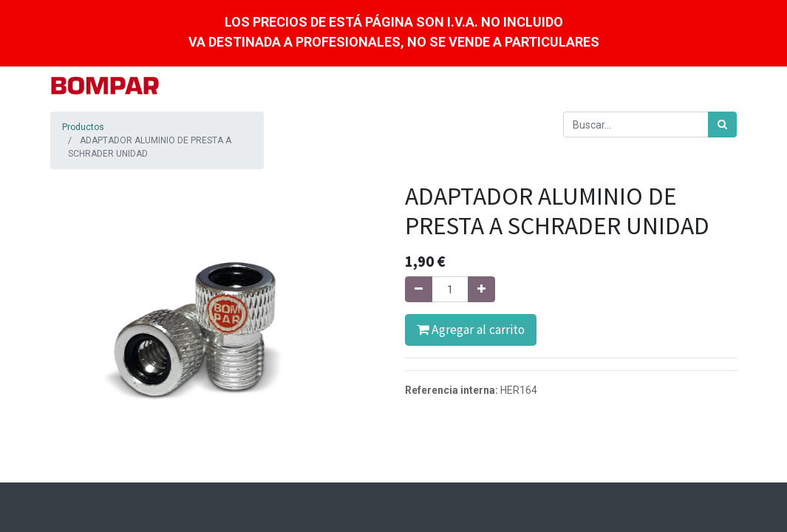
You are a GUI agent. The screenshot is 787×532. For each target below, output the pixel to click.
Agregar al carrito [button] (471, 330)
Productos (83, 127)
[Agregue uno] (481, 289)
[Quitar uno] (419, 289)
